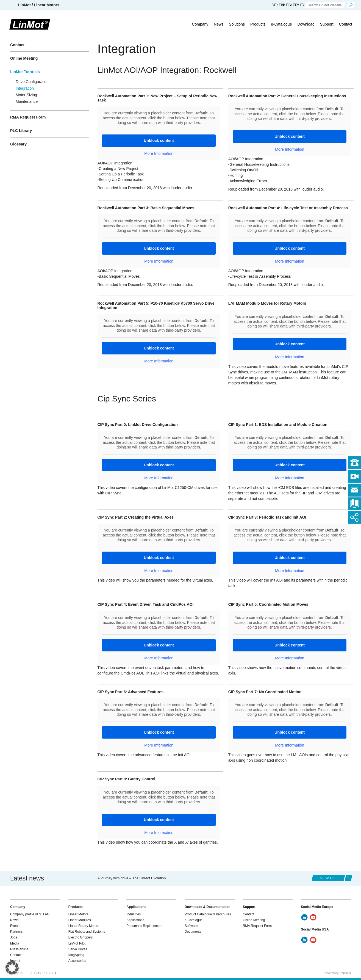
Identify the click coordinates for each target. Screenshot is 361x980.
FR (295, 5)
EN (281, 5)
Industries (134, 914)
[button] (12, 968)
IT (301, 5)
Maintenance (27, 101)
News (219, 24)
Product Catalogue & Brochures (208, 914)
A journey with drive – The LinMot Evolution (132, 878)
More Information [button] (159, 153)
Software (191, 926)
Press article (19, 949)
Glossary (18, 144)
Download (306, 24)
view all (328, 878)
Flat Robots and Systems (87, 932)
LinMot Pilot (77, 943)
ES (288, 5)
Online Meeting (24, 58)
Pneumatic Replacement (144, 926)
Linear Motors (78, 914)
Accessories (77, 961)
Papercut (345, 973)
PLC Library (21, 131)
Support (327, 24)
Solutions (237, 24)
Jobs (14, 937)
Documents (193, 932)
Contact (346, 24)
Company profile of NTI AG (30, 914)
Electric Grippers (81, 937)
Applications (135, 920)
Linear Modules (80, 920)
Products (258, 24)
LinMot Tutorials (25, 72)
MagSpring (76, 955)
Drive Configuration (32, 82)
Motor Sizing (26, 95)
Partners (16, 932)
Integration (25, 88)
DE (274, 5)
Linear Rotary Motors (84, 926)
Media (15, 943)
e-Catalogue (281, 24)
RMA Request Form (28, 117)
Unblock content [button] (159, 141)
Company (200, 24)
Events (15, 926)
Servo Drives (78, 949)
